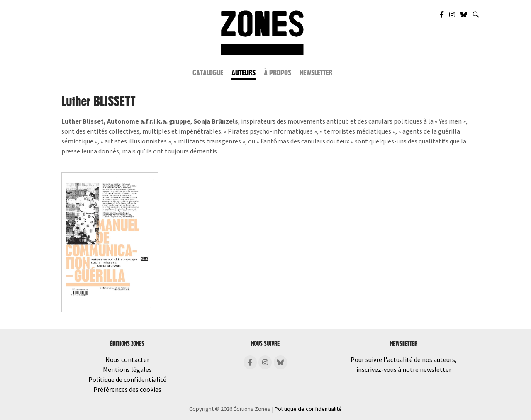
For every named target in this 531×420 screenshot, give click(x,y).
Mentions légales (127, 369)
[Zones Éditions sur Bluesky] (464, 15)
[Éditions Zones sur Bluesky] (280, 362)
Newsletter (316, 73)
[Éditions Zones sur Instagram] (265, 362)
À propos (278, 73)
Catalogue (208, 73)
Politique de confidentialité (127, 379)
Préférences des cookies (127, 389)
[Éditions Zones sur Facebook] (250, 362)
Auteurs (244, 73)
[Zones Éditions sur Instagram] (453, 15)
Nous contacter (127, 359)
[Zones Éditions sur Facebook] (442, 15)
